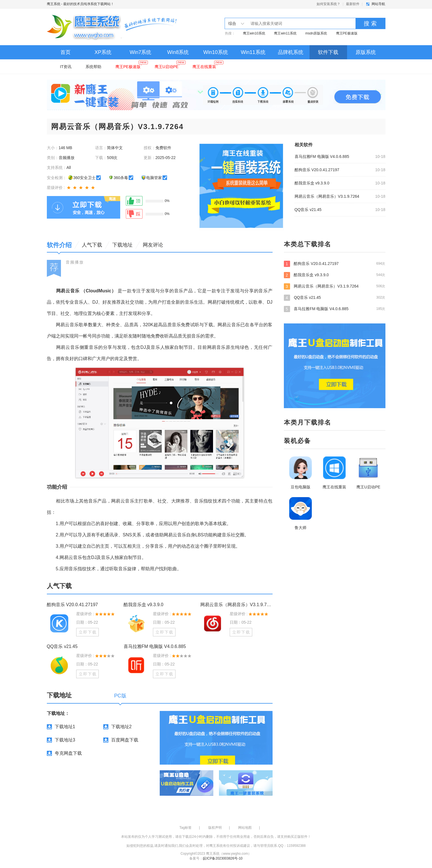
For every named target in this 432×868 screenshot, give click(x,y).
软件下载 (328, 52)
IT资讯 (66, 67)
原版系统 (366, 52)
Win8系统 (178, 52)
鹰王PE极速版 (347, 33)
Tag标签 (186, 828)
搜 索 (370, 23)
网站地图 (245, 828)
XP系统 (103, 52)
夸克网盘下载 (68, 753)
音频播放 (75, 262)
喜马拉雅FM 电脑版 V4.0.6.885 (322, 156)
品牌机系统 (291, 52)
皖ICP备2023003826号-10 (223, 858)
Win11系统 (253, 52)
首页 (65, 52)
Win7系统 (140, 52)
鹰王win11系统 (285, 33)
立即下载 (88, 632)
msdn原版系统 (316, 33)
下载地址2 (121, 727)
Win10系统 (215, 52)
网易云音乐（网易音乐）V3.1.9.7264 (327, 196)
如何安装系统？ (328, 4)
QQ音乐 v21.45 (308, 210)
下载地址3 (65, 740)
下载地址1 (65, 727)
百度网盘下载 (125, 740)
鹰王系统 (54, 4)
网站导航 (378, 4)
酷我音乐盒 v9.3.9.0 (312, 183)
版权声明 (215, 828)
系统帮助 (93, 67)
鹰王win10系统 (254, 33)
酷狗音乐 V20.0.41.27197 (317, 170)
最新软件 (353, 4)
